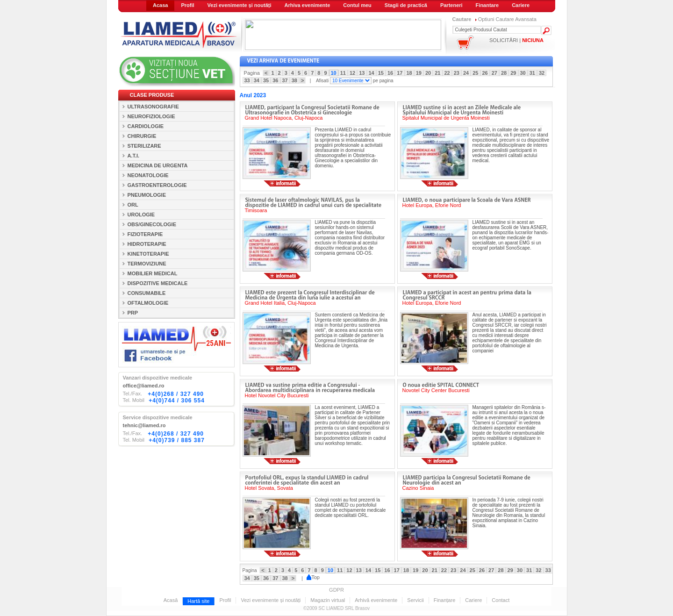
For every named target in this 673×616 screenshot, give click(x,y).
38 (294, 80)
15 (381, 73)
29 (513, 73)
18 (409, 73)
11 (343, 73)
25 (475, 73)
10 (334, 73)
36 (275, 80)
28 (504, 73)
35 (266, 80)
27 (494, 73)
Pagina (253, 73)
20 (428, 73)
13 (362, 73)
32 (542, 73)
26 (485, 73)
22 (447, 73)
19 (419, 73)
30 (523, 73)
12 (352, 73)
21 (437, 73)
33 (247, 80)
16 (390, 73)
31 (532, 73)
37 (285, 80)
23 (457, 73)
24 (466, 73)
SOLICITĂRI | (516, 40)
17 (400, 73)
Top (313, 577)
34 (257, 80)
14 (372, 73)
